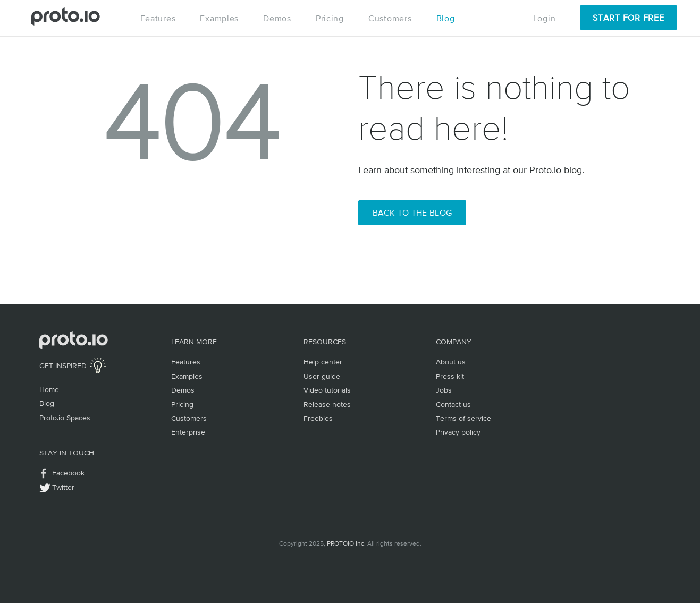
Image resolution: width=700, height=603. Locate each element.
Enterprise (188, 432)
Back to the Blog (412, 213)
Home (49, 389)
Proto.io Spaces (65, 418)
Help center (323, 362)
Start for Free (628, 18)
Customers (390, 18)
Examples (219, 18)
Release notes (327, 404)
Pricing (330, 18)
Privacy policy (458, 432)
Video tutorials (327, 390)
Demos (277, 18)
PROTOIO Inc (345, 543)
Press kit (450, 376)
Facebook (68, 473)
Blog (446, 18)
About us (451, 362)
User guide (322, 376)
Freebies (318, 418)
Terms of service (463, 418)
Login (545, 18)
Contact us (453, 404)
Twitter (63, 487)
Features (158, 18)
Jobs (444, 390)
